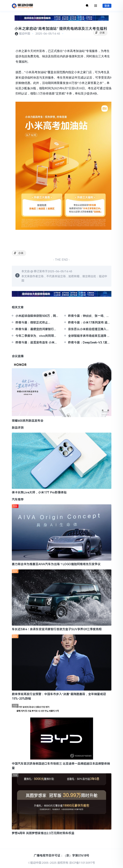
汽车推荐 (18, 499)
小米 (99, 33)
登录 (107, 6)
